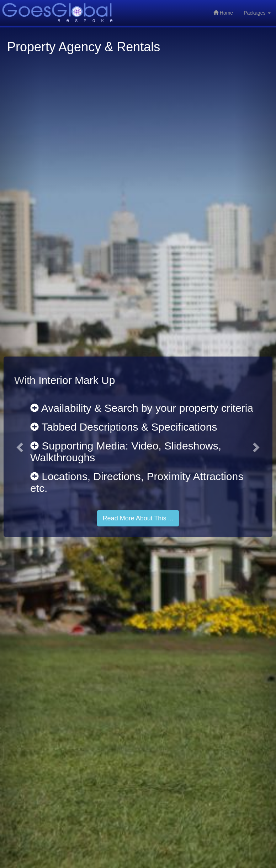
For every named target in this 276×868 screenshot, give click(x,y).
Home (223, 13)
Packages (257, 13)
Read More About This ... (138, 518)
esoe (88, 20)
